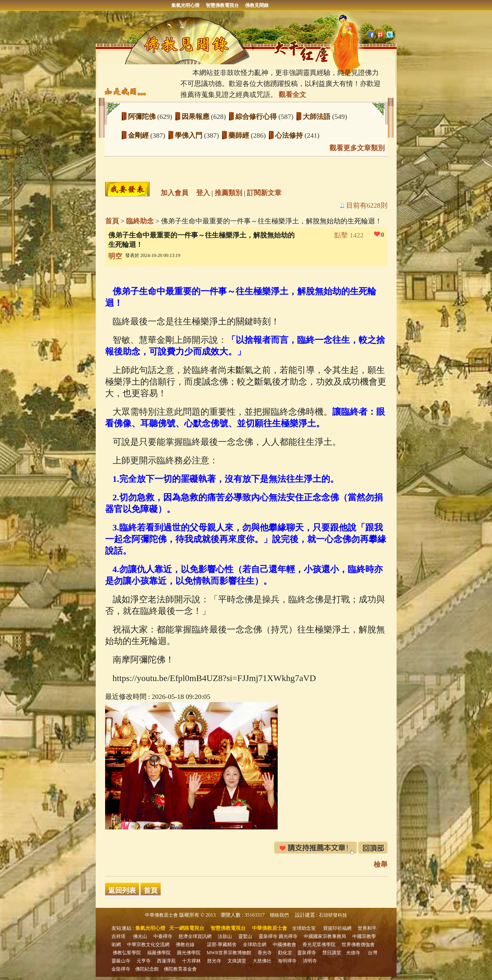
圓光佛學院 (189, 953)
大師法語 (318, 117)
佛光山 (140, 936)
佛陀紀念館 (147, 969)
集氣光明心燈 (185, 5)
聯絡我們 (279, 915)
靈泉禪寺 (268, 936)
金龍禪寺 (121, 969)
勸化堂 (285, 953)
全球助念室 (304, 928)
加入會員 (174, 193)
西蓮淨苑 (166, 961)
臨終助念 (140, 221)
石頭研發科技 (333, 915)
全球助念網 (255, 945)
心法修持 (290, 135)
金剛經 (139, 135)
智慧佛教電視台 (222, 5)
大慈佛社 (262, 961)
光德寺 (353, 953)
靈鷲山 (245, 936)
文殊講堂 (237, 961)
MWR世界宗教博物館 (229, 953)
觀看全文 (292, 95)
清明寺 (310, 961)
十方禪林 (191, 961)
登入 (203, 193)
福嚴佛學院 (159, 953)
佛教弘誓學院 (127, 953)
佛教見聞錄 (257, 5)
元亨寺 (144, 961)
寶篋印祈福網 (337, 928)
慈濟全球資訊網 (195, 936)
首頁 (112, 221)
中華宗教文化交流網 (148, 945)
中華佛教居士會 (161, 915)
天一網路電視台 (187, 928)
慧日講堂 (332, 953)
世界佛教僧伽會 (358, 945)
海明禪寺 (287, 961)
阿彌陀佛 (143, 117)
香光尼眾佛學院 (319, 945)
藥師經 (240, 135)
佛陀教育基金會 (180, 969)
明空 (115, 256)
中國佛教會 (284, 945)
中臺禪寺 (163, 936)
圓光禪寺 (288, 936)
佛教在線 (185, 945)
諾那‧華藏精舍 (222, 945)
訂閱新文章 (264, 193)
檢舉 (381, 864)
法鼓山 (225, 936)
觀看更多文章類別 (357, 148)
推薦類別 (228, 193)
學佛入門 (190, 135)
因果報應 (196, 117)
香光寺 (265, 953)
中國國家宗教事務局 (325, 936)
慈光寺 (214, 961)
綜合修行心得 (257, 117)
